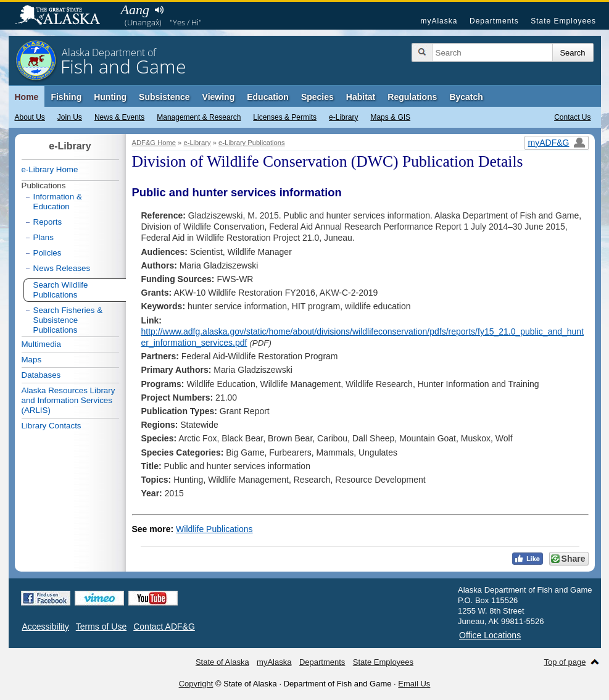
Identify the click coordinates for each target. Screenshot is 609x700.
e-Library (343, 117)
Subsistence (164, 97)
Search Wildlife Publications (61, 290)
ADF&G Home (154, 143)
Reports (48, 222)
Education (268, 97)
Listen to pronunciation (159, 10)
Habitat (361, 97)
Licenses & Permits (285, 117)
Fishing (66, 97)
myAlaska (439, 21)
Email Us (414, 684)
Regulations (412, 97)
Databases (41, 375)
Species (317, 97)
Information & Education (58, 202)
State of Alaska (64, 16)
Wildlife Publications (214, 529)
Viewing (219, 97)
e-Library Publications (252, 143)
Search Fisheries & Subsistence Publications (68, 320)
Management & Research (199, 117)
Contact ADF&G (164, 627)
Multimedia (41, 344)
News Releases (62, 268)
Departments (494, 21)
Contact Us (572, 117)
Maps (32, 360)
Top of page (565, 662)
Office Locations (490, 635)
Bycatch (466, 97)
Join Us (70, 117)
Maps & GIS (390, 117)
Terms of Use (101, 627)
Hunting (110, 97)
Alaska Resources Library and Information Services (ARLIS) (68, 400)
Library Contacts (52, 426)
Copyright (196, 684)
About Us (30, 117)
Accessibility (46, 627)
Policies (48, 253)
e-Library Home (50, 169)
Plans (43, 237)
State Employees (563, 21)
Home (27, 97)
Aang (135, 10)
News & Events (119, 117)
